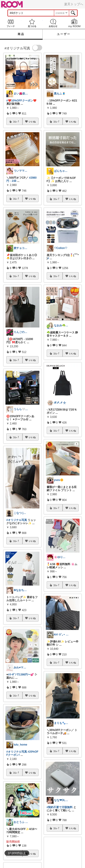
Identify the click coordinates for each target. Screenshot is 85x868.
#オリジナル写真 (17, 520)
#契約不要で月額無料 (60, 807)
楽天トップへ (74, 4)
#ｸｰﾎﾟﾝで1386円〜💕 (21, 675)
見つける (32, 23)
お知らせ (53, 23)
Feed (11, 23)
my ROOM (74, 23)
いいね (32, 122)
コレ (16, 122)
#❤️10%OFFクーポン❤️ (21, 101)
